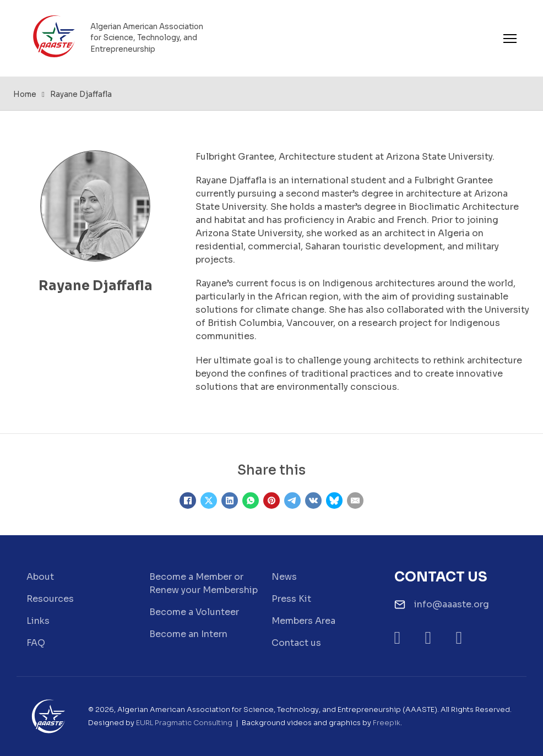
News (284, 577)
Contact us (296, 643)
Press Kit (291, 599)
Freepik (387, 723)
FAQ (36, 643)
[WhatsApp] (251, 501)
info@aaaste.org (452, 604)
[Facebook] (188, 501)
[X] (209, 501)
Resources (50, 599)
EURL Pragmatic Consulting (184, 723)
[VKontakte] (313, 501)
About (40, 577)
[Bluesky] (334, 501)
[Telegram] (292, 501)
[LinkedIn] (230, 501)
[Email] (355, 501)
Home (25, 94)
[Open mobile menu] (510, 39)
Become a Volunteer (194, 612)
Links (38, 621)
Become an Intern (188, 634)
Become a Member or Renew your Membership (203, 583)
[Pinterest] (271, 501)
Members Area (303, 621)
